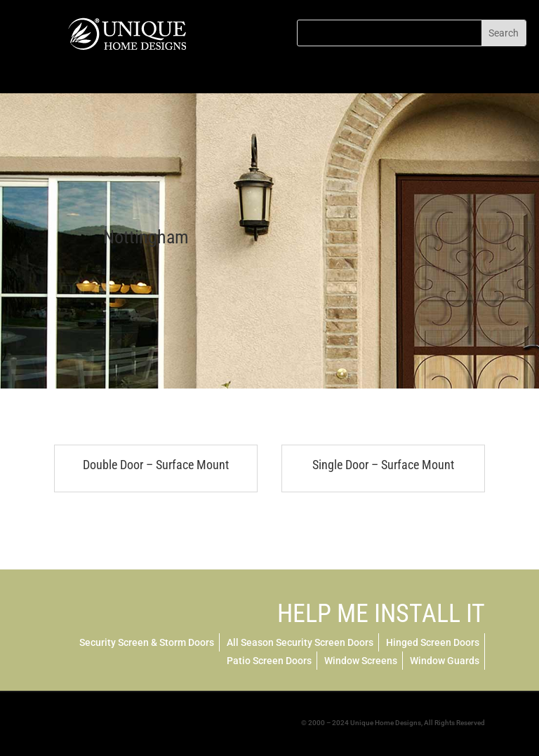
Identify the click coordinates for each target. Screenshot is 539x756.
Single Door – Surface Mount (383, 465)
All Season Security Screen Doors (300, 642)
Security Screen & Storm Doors (147, 642)
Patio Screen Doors (269, 661)
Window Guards (445, 661)
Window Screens (361, 661)
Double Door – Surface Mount (156, 465)
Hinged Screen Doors (433, 642)
